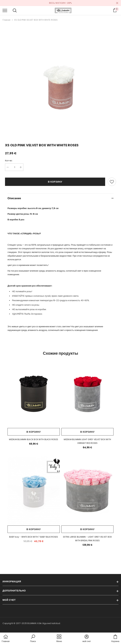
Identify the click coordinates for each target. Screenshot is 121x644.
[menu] (5, 10)
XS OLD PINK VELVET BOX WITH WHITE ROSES (36, 20)
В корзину (55, 182)
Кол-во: (9, 161)
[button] (33, 639)
